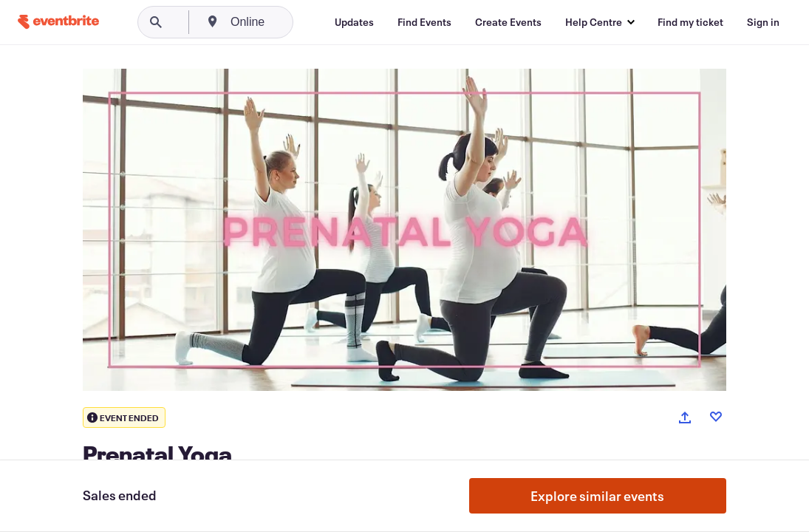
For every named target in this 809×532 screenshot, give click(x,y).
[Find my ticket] (690, 22)
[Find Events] (424, 22)
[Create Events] (508, 22)
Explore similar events (597, 496)
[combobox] (304, 22)
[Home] (58, 22)
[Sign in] (763, 22)
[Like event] (716, 417)
